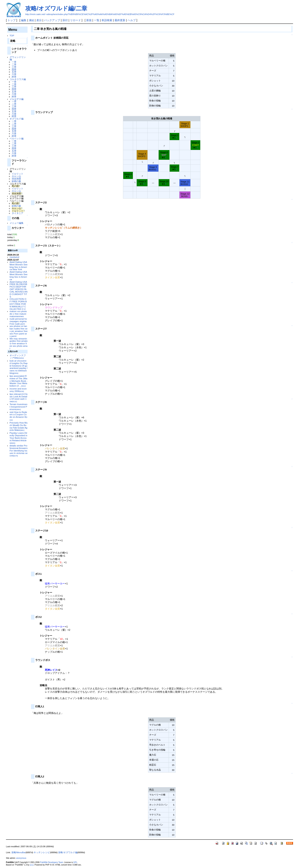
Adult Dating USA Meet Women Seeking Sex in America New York (19, 266)
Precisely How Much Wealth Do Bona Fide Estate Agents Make (19, 426)
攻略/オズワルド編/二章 (56, 8)
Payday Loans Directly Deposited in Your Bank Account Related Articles (18, 438)
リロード (75, 20)
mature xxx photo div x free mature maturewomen (18, 314)
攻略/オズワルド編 (68, 852)
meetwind (14, 257)
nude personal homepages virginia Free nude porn (18, 321)
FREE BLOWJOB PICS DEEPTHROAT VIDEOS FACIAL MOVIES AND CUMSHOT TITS (19, 290)
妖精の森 (16, 181)
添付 (65, 20)
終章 (14, 77)
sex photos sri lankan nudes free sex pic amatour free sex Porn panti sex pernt (19, 331)
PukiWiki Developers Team (52, 862)
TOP (12, 36)
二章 (14, 64)
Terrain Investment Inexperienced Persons (19, 407)
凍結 (31, 20)
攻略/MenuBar (18, 852)
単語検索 (107, 20)
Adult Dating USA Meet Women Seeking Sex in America (19, 275)
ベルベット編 (17, 138)
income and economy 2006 (18, 390)
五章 (14, 72)
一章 (14, 62)
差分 (39, 20)
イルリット (18, 174)
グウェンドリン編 (18, 58)
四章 (14, 69)
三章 (14, 67)
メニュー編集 (17, 223)
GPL (75, 862)
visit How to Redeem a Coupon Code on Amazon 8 (18, 416)
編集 (24, 20)
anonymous (21, 858)
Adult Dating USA (18, 282)
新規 (89, 20)
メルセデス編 (17, 99)
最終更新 (120, 20)
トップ (12, 20)
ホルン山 (16, 176)
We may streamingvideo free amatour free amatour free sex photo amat (19, 343)
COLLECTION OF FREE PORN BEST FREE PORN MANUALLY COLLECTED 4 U (18, 304)
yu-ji (32, 865)
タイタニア (18, 213)
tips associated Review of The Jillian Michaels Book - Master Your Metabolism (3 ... (19, 381)
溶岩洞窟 (16, 179)
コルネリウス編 (18, 79)
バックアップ (52, 20)
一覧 (97, 20)
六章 (14, 74)
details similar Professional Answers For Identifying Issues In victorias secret (19, 450)
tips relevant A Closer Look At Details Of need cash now (19, 398)
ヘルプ (132, 20)
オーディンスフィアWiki (18, 357)
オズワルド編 (17, 119)
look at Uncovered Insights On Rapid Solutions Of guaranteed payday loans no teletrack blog (19, 367)
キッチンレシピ (42, 852)
